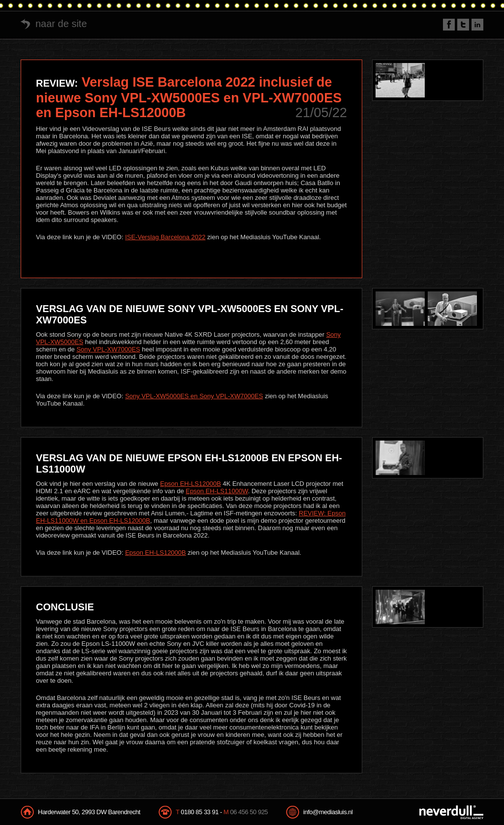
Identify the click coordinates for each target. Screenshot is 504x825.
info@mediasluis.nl (328, 812)
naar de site (61, 24)
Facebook (449, 25)
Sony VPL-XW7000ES (108, 349)
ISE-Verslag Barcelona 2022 (165, 237)
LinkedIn (477, 25)
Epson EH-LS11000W (217, 491)
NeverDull (451, 812)
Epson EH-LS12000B (190, 484)
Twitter (463, 25)
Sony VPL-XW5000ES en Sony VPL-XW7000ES (194, 396)
